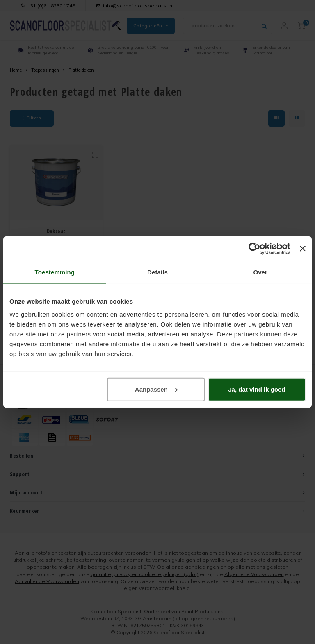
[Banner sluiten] (303, 249)
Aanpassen (156, 389)
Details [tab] (157, 272)
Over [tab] (260, 272)
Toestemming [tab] (55, 272)
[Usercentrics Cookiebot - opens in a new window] (255, 249)
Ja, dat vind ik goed (257, 389)
